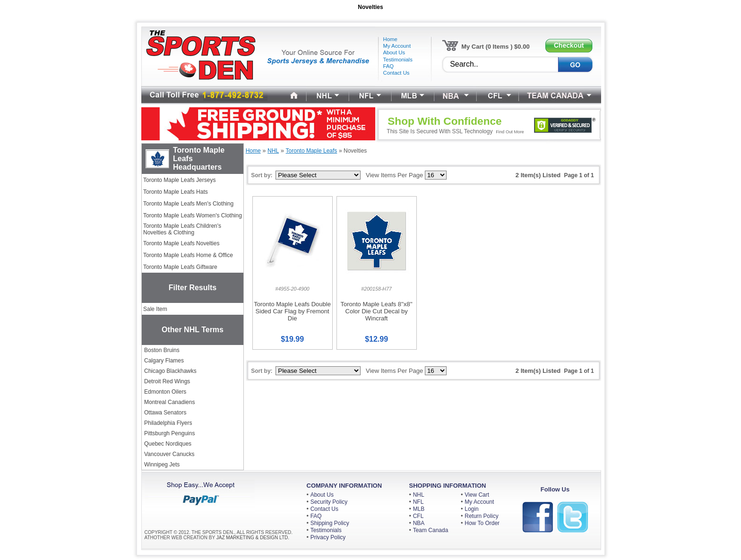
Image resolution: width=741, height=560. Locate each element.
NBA (419, 523)
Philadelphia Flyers (168, 423)
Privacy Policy (328, 537)
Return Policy (481, 516)
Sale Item (155, 309)
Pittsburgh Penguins (169, 433)
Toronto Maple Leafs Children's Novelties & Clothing (182, 229)
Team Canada (431, 530)
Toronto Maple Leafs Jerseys (179, 180)
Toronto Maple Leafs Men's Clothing (188, 204)
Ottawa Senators (165, 413)
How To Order (482, 523)
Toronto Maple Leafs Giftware (180, 267)
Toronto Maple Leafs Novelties (181, 243)
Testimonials (326, 530)
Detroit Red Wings (167, 381)
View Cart (477, 495)
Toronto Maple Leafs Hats (176, 192)
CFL (418, 516)
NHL (419, 495)
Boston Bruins (162, 350)
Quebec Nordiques (168, 444)
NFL (418, 502)
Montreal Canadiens (169, 402)
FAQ (316, 516)
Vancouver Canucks (169, 454)
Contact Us (324, 509)
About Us (322, 495)
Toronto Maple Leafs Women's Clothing (193, 215)
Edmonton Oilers (165, 392)
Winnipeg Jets (162, 465)
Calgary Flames (164, 361)
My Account (479, 502)
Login (471, 509)
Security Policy (329, 502)
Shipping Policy (330, 523)
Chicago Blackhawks (170, 371)
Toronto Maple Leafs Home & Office (188, 255)
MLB (419, 509)
